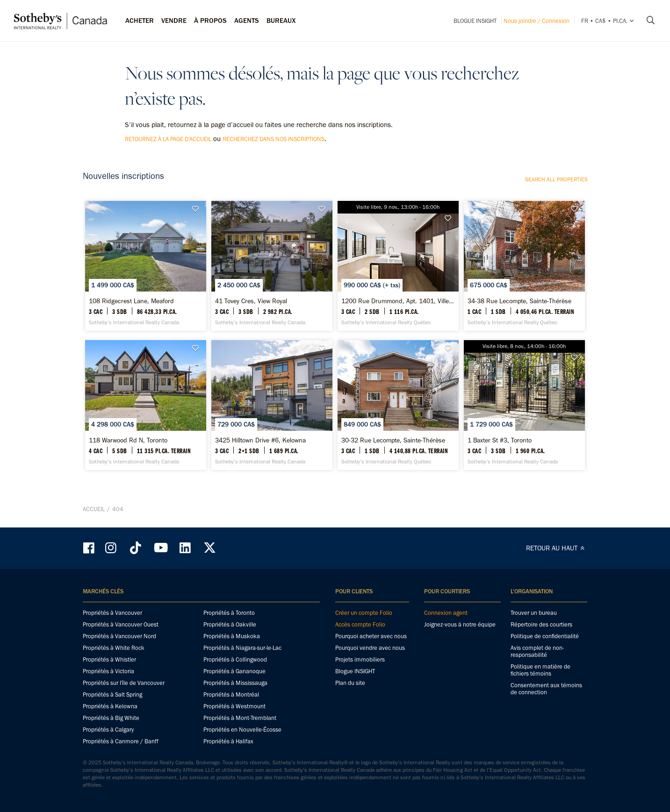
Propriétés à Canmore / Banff (121, 741)
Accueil (94, 509)
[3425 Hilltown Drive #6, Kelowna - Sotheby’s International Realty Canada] (272, 405)
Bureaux (281, 21)
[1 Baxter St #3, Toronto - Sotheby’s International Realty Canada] (524, 405)
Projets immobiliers (360, 659)
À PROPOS (210, 21)
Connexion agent (446, 613)
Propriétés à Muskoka (232, 636)
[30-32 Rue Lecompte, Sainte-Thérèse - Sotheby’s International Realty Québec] (398, 405)
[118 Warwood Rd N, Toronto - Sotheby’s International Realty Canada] (146, 405)
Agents (247, 21)
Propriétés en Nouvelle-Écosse (242, 730)
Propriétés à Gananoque (234, 671)
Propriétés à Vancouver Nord (119, 636)
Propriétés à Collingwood (235, 659)
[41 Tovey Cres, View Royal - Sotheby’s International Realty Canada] (272, 266)
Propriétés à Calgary (108, 730)
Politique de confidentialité (545, 636)
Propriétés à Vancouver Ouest (121, 624)
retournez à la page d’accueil (168, 139)
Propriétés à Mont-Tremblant (240, 718)
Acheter (140, 21)
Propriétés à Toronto (229, 613)
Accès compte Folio (360, 624)
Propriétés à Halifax (228, 741)
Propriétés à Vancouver (112, 613)
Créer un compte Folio (364, 613)
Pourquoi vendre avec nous (370, 648)
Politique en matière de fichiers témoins (540, 670)
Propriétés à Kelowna (110, 706)
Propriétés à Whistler (109, 659)
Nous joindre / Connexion (537, 21)
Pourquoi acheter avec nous (371, 636)
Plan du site (350, 683)
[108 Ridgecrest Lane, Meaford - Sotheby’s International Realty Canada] (146, 266)
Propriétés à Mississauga (235, 683)
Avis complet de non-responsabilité (537, 651)
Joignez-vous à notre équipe (460, 624)
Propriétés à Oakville (230, 624)
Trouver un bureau (534, 613)
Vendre (174, 21)
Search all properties (556, 179)
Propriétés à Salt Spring (112, 694)
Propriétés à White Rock (114, 648)
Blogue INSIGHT (475, 21)
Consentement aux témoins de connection (546, 689)
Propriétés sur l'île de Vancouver (124, 683)
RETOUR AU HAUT (557, 548)
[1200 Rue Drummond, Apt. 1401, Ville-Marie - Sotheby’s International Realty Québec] (398, 266)
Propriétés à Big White (111, 718)
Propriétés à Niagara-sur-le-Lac (242, 648)
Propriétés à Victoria (108, 671)
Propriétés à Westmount (234, 706)
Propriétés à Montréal (231, 694)
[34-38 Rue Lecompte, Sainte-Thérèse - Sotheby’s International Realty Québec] (524, 266)
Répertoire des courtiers (541, 624)
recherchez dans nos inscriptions (274, 139)
